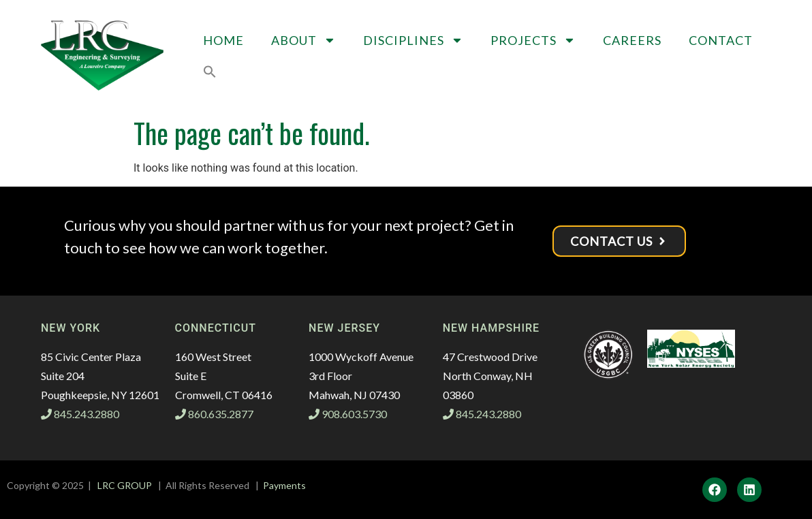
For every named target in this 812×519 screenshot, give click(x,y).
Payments (284, 485)
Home (223, 40)
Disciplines (413, 40)
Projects (533, 40)
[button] (210, 72)
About (303, 40)
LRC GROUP (125, 485)
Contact (721, 40)
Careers (632, 40)
